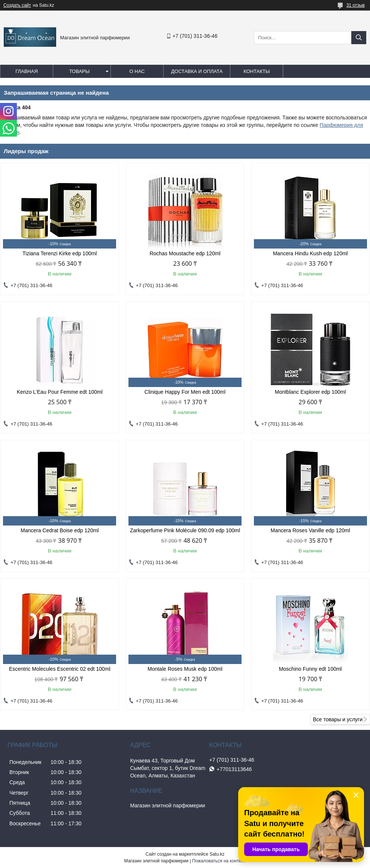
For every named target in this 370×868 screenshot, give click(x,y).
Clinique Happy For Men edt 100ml (185, 392)
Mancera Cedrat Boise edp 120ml (60, 530)
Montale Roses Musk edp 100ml (185, 669)
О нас (137, 71)
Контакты (257, 71)
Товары (80, 71)
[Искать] (359, 38)
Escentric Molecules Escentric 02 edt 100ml (60, 669)
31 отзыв (356, 5)
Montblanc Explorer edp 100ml (310, 392)
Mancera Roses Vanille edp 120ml (310, 530)
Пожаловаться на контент (219, 861)
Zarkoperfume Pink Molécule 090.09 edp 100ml (185, 530)
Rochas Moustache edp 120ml (185, 253)
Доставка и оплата (197, 71)
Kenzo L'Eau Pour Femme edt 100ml (60, 392)
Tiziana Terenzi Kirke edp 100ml (60, 253)
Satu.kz (217, 854)
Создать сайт (17, 5)
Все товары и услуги (338, 719)
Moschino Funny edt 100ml (310, 669)
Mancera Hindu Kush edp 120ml (310, 253)
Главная (27, 71)
